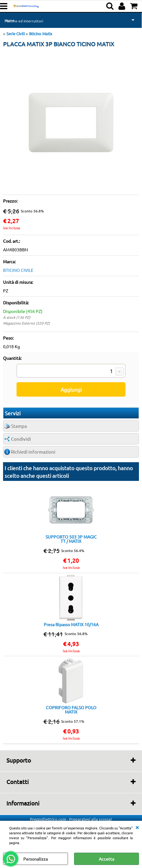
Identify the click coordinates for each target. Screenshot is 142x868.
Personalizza (35, 859)
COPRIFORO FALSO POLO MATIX (71, 710)
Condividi (21, 439)
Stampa (19, 426)
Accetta (106, 859)
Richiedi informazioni (33, 452)
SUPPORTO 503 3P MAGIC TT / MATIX (71, 539)
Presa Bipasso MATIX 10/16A (71, 624)
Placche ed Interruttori (24, 21)
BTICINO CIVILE (18, 270)
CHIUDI (137, 827)
